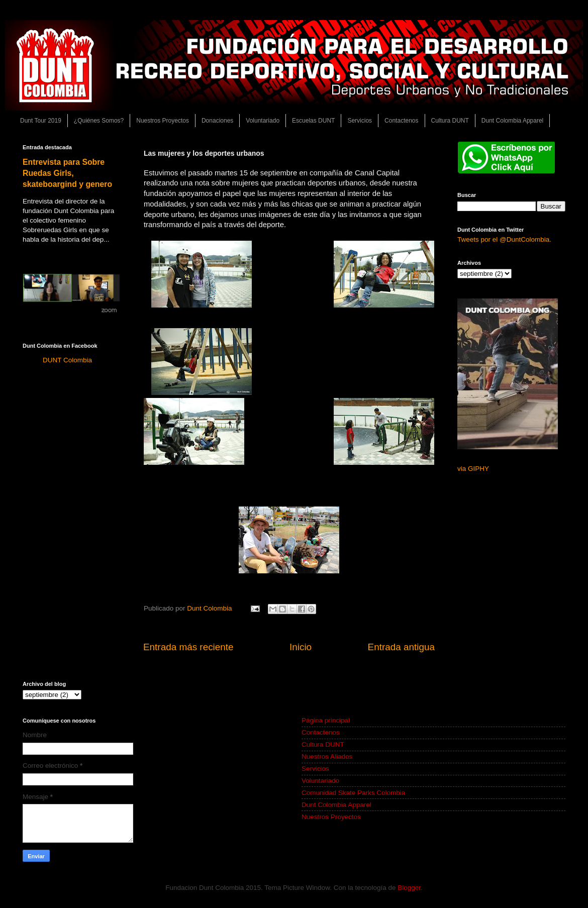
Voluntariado (263, 121)
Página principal (326, 720)
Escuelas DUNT (313, 121)
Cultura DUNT (450, 121)
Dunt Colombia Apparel (512, 121)
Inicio (301, 647)
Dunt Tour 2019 (41, 121)
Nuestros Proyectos (163, 121)
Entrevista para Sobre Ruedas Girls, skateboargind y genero (67, 173)
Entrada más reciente (188, 647)
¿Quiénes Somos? (99, 121)
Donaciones (217, 121)
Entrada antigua (401, 647)
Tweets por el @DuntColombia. (504, 239)
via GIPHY (473, 469)
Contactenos (401, 121)
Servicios (360, 121)
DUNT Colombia (67, 360)
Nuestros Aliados (327, 756)
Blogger (409, 888)
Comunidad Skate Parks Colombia (353, 793)
